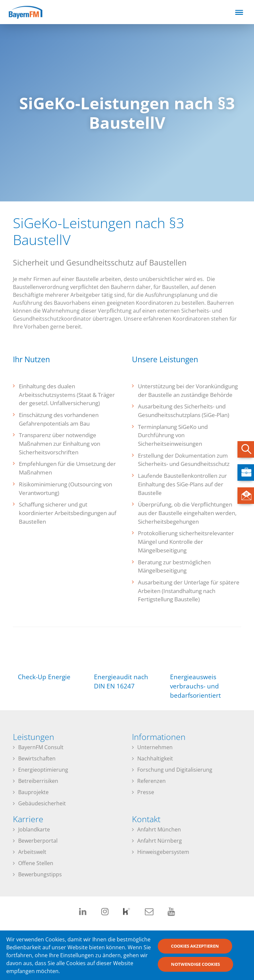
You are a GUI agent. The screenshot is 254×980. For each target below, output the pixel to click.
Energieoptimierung (43, 770)
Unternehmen (155, 747)
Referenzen (151, 781)
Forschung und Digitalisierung (175, 770)
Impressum (206, 932)
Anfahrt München (159, 829)
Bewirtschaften (37, 758)
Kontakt (231, 932)
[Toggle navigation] (239, 12)
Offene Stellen (36, 863)
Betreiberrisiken (38, 781)
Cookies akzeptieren (195, 949)
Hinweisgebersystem (163, 852)
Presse (146, 792)
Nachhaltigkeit (155, 758)
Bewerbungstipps (40, 874)
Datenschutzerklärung (140, 932)
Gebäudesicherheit (42, 803)
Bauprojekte (33, 792)
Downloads (178, 932)
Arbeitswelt (32, 852)
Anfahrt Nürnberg (160, 841)
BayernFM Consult (41, 747)
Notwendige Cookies (195, 967)
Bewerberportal (38, 841)
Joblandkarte (34, 829)
